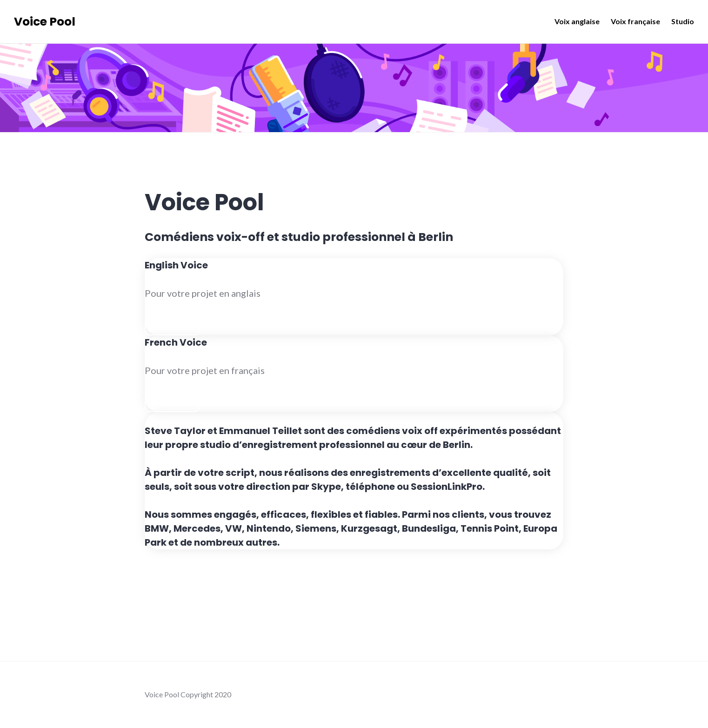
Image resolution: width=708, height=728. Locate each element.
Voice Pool (45, 22)
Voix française (635, 21)
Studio (683, 21)
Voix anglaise (577, 21)
